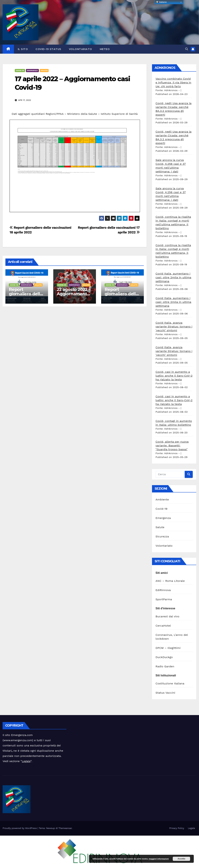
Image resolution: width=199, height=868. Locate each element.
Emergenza (32, 70)
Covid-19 (20, 70)
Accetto (181, 859)
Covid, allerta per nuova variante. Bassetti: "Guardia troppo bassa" (172, 445)
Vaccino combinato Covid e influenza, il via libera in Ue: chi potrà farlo (173, 82)
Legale (26, 761)
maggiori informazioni (159, 859)
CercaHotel (163, 626)
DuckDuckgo (164, 657)
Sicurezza (162, 536)
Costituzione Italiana (170, 683)
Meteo (105, 49)
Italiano (161, 2)
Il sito (23, 49)
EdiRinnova (163, 590)
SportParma (164, 599)
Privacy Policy (177, 828)
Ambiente (162, 499)
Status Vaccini (165, 693)
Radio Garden (165, 666)
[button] (187, 49)
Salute (44, 70)
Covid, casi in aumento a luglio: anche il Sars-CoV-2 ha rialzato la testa (174, 376)
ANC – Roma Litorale (170, 581)
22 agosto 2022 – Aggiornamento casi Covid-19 (74, 294)
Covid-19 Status (48, 49)
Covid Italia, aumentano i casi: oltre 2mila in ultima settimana (173, 277)
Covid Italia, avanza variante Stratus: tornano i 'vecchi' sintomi (174, 327)
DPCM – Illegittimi (168, 648)
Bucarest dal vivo (167, 616)
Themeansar (65, 828)
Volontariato (81, 49)
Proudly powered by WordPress (20, 828)
